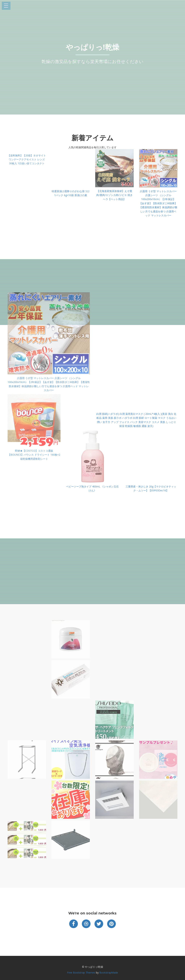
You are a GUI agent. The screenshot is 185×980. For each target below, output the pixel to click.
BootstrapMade (109, 973)
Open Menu (6, 6)
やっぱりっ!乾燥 (93, 47)
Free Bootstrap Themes (81, 973)
